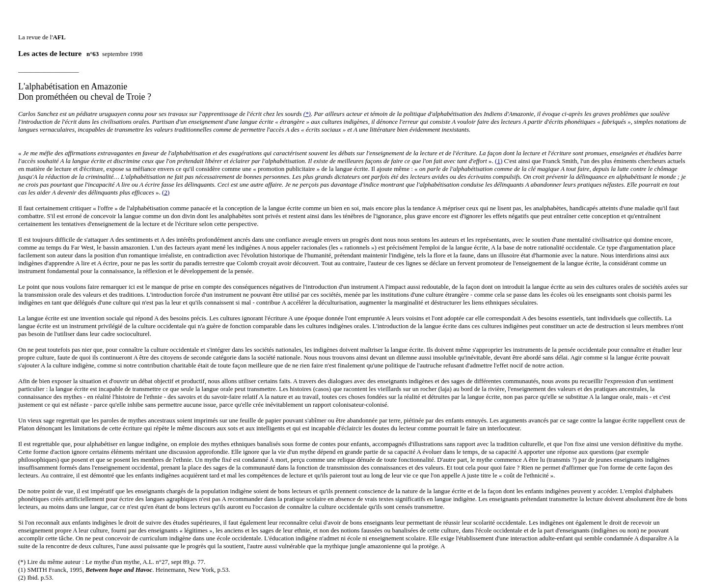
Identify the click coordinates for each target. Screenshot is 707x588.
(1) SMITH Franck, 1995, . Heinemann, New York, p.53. (124, 557)
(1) (499, 148)
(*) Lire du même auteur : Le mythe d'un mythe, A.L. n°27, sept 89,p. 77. (112, 549)
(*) (307, 101)
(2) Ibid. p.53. (36, 565)
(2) (166, 180)
